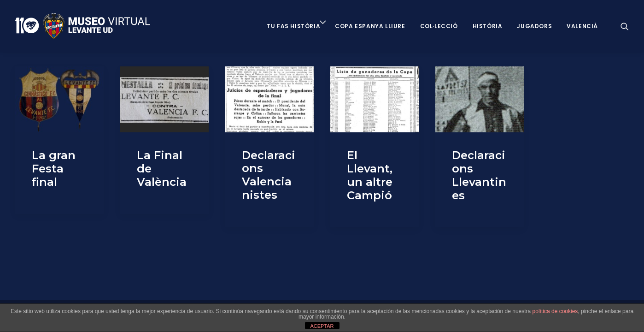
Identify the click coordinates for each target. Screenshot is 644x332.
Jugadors (534, 26)
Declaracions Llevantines (479, 175)
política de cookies (555, 311)
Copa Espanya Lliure (370, 26)
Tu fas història (293, 26)
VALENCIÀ (582, 26)
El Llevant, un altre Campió (370, 175)
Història (488, 26)
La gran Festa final (54, 169)
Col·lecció (439, 26)
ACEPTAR (322, 326)
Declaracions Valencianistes (269, 175)
